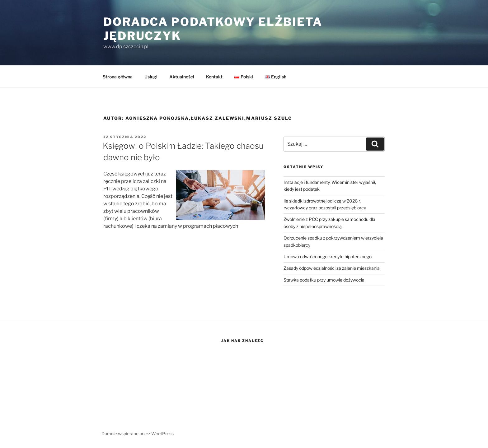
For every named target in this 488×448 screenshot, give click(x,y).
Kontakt (214, 77)
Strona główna (118, 77)
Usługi (151, 77)
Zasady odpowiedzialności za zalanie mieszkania (332, 268)
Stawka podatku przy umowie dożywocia (324, 280)
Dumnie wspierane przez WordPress (138, 434)
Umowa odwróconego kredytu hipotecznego (328, 257)
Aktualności (182, 77)
